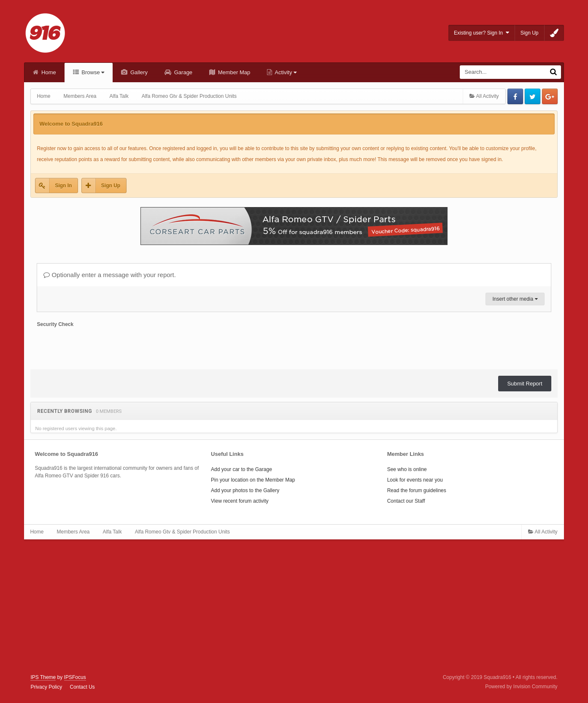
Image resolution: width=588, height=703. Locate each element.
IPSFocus (75, 677)
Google (550, 96)
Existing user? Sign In (481, 33)
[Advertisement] (294, 607)
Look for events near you (415, 480)
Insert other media (515, 299)
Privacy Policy (46, 687)
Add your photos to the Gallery (245, 490)
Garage (182, 72)
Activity (285, 72)
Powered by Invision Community (521, 687)
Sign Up (530, 33)
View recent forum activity (240, 501)
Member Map (233, 72)
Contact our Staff (406, 501)
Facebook (515, 96)
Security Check (55, 324)
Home (48, 72)
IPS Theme (43, 677)
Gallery (138, 72)
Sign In (63, 186)
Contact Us (82, 687)
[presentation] (101, 347)
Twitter (533, 96)
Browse (92, 72)
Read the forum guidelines (417, 490)
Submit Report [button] (525, 384)
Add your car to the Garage (241, 469)
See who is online (407, 469)
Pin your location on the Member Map (253, 480)
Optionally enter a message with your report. (109, 275)
